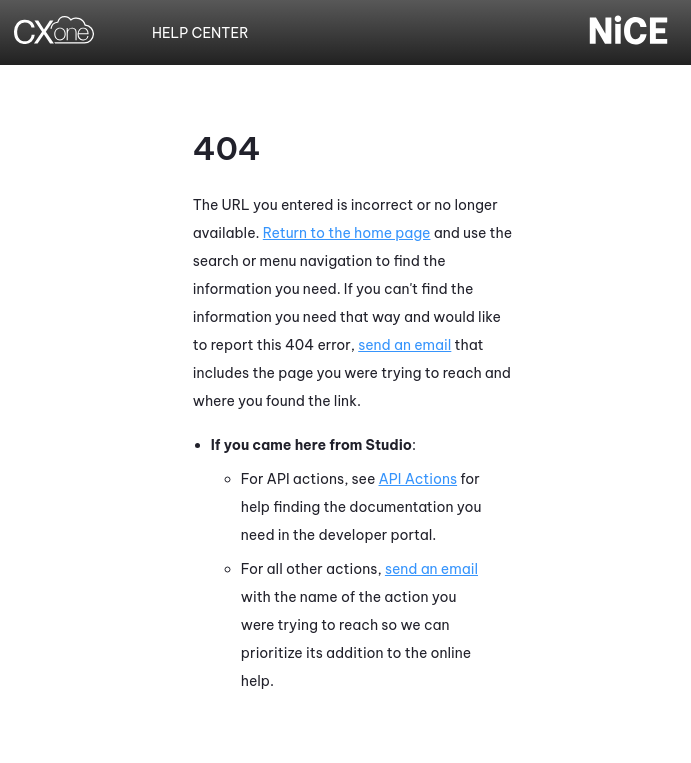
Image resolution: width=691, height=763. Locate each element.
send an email (404, 345)
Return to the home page (347, 233)
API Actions (418, 479)
